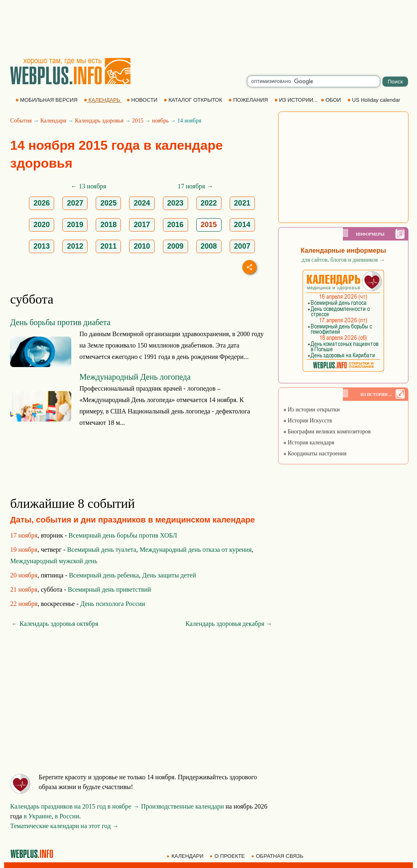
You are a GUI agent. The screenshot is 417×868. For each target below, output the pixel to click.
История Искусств (307, 421)
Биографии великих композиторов (327, 432)
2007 (242, 246)
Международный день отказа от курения (196, 550)
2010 (142, 246)
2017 (142, 225)
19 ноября (24, 550)
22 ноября (24, 604)
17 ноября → (195, 186)
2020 (42, 225)
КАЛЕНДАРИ (186, 856)
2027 (75, 203)
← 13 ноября (89, 186)
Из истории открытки (311, 410)
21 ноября (24, 589)
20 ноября (24, 575)
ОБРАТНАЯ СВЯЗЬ (278, 856)
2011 (108, 246)
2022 (209, 203)
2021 (242, 203)
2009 (176, 246)
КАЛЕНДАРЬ (103, 100)
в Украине (38, 816)
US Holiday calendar (375, 100)
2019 (75, 225)
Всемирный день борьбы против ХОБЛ (123, 535)
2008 (209, 246)
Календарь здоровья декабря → (229, 624)
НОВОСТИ (143, 100)
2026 (42, 203)
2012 (75, 246)
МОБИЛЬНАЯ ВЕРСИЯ (47, 100)
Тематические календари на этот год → (65, 826)
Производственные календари (182, 806)
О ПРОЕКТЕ (228, 856)
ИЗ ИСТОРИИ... (297, 100)
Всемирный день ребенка (104, 575)
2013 (42, 246)
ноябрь (160, 121)
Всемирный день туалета (102, 550)
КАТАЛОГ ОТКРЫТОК (194, 100)
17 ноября (24, 535)
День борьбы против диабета (60, 322)
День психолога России (113, 604)
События (21, 121)
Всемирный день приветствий (110, 589)
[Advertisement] (208, 28)
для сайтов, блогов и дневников (343, 260)
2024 (142, 203)
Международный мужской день (54, 561)
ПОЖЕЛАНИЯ (249, 100)
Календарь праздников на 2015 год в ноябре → (75, 806)
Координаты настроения (315, 454)
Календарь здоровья (99, 121)
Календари (53, 121)
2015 (138, 121)
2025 (108, 203)
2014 (242, 225)
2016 (176, 225)
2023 (176, 203)
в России (67, 816)
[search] (314, 81)
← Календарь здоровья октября (55, 624)
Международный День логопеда (135, 377)
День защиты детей (169, 575)
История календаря (309, 443)
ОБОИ (332, 100)
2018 (108, 225)
